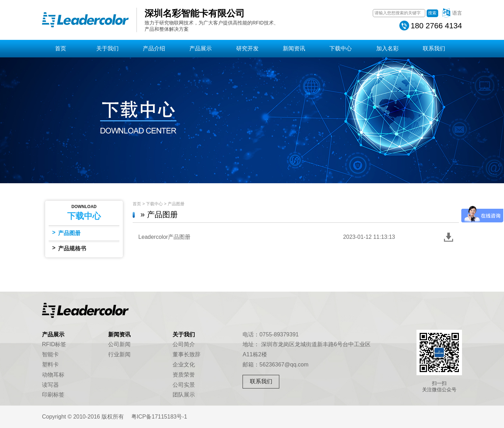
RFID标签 (54, 344)
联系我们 (434, 48)
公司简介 (184, 344)
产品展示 (201, 48)
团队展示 (184, 395)
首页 (61, 48)
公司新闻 (119, 344)
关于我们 (107, 48)
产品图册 (66, 233)
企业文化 (184, 365)
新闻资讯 (294, 48)
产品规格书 (69, 248)
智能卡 (50, 354)
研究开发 (247, 48)
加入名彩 (387, 48)
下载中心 (341, 48)
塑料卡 (50, 365)
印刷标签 (53, 395)
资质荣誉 (184, 375)
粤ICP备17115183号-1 (159, 417)
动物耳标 (53, 375)
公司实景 (184, 385)
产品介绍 (154, 48)
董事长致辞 (187, 354)
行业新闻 (119, 354)
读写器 (50, 385)
